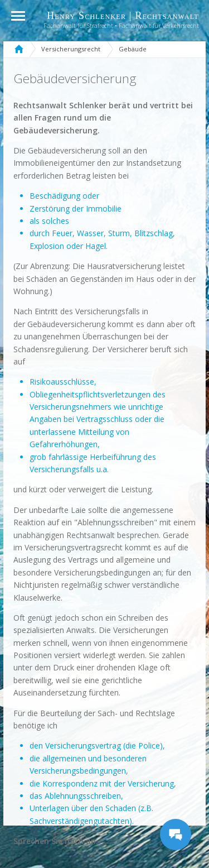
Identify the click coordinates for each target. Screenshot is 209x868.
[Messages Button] (176, 835)
